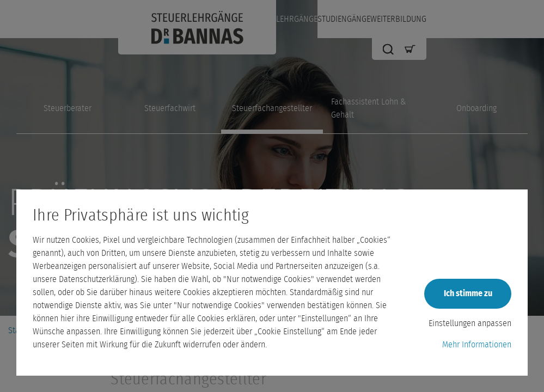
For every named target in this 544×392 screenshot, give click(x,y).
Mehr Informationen (477, 345)
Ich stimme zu (468, 293)
